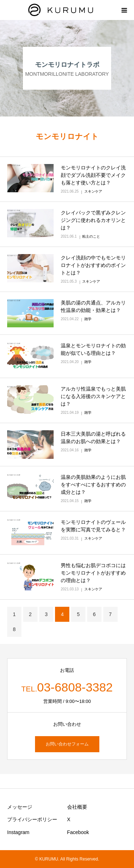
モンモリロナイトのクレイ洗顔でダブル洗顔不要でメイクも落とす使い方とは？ (93, 175)
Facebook (78, 832)
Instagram (18, 832)
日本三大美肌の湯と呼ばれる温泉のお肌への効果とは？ (93, 438)
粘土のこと (91, 236)
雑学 (88, 319)
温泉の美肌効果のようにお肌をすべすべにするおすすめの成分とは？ (93, 485)
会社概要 (77, 807)
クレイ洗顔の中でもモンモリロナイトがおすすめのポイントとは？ (93, 265)
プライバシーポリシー (32, 819)
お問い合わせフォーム (67, 744)
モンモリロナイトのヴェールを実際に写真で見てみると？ (93, 526)
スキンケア (93, 191)
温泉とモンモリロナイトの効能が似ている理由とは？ (93, 349)
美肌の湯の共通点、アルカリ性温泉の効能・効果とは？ (93, 306)
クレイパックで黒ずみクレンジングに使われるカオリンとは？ (93, 220)
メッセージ (20, 807)
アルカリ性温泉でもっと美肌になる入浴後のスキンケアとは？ (93, 396)
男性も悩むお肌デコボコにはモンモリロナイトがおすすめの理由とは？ (93, 573)
